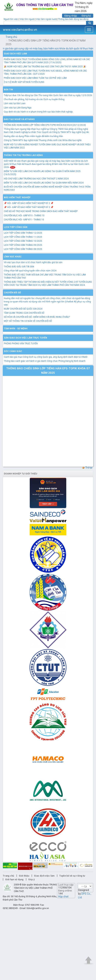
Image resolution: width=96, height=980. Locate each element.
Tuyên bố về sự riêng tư (72, 876)
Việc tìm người (27, 19)
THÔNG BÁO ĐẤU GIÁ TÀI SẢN (19, 267)
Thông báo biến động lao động (73, 19)
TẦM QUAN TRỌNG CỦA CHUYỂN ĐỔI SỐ (24, 313)
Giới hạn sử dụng (14, 879)
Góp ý (31, 879)
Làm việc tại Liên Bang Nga (18, 108)
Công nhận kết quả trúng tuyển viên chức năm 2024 (30, 271)
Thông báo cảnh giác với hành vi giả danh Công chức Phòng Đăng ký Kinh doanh (45, 361)
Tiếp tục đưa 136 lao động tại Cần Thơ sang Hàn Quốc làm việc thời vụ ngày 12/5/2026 (48, 95)
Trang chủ (11, 37)
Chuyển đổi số (12, 293)
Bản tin (8, 90)
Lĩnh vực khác (13, 257)
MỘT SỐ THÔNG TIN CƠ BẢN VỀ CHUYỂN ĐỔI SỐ (28, 321)
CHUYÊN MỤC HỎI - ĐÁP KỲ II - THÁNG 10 (24, 216)
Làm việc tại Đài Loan (15, 103)
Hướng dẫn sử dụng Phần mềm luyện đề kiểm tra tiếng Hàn (33, 136)
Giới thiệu (24, 876)
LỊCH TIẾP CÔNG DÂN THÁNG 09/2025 (23, 245)
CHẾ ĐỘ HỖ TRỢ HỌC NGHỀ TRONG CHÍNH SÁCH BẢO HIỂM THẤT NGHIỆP (41, 211)
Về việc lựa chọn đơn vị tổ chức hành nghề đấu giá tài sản (33, 262)
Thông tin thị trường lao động (23, 155)
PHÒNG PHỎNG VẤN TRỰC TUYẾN (21, 344)
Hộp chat (63, 896)
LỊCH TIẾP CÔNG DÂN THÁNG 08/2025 (23, 249)
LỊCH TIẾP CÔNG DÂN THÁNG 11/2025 (23, 237)
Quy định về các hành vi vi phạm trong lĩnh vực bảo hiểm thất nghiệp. (38, 112)
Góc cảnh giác (13, 351)
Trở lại (87, 468)
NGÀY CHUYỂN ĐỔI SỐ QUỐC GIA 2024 (23, 309)
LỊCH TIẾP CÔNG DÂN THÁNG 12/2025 (23, 233)
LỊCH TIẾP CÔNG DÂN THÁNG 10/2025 (23, 241)
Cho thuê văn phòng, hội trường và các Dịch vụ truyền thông (34, 99)
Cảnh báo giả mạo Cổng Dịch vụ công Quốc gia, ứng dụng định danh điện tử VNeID (46, 357)
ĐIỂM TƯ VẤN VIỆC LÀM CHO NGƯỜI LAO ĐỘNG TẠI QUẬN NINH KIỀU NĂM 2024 (44, 183)
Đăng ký (86, 16)
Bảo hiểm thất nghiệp (17, 197)
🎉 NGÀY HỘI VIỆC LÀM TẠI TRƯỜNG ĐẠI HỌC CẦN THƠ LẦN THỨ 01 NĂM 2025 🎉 (45, 67)
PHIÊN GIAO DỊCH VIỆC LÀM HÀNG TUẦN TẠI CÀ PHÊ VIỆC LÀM (35, 78)
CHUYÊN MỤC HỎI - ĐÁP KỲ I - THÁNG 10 (24, 220)
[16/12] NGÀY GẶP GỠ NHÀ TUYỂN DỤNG (24, 82)
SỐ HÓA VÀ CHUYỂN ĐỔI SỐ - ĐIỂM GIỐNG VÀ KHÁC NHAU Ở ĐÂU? (37, 317)
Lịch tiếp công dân (16, 227)
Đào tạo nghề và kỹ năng (19, 119)
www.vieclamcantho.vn (20, 30)
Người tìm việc (11, 19)
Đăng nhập (71, 16)
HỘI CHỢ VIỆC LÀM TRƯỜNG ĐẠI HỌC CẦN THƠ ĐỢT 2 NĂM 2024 (36, 179)
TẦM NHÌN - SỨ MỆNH (16, 329)
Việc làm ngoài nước (46, 19)
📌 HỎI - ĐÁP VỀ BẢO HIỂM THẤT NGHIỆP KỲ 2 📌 (29, 203)
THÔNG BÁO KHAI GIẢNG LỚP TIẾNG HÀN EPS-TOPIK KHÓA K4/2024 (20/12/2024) (45, 125)
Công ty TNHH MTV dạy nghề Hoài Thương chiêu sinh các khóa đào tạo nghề (43, 140)
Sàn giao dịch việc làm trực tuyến (25, 338)
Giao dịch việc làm (15, 54)
